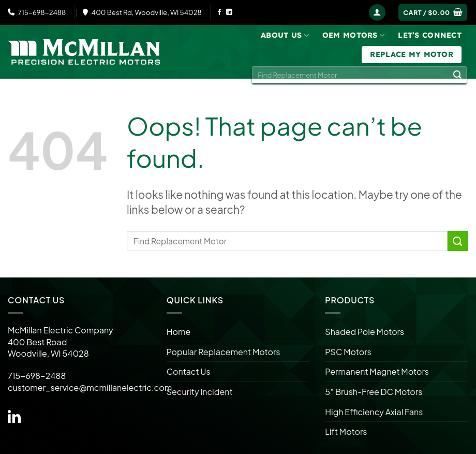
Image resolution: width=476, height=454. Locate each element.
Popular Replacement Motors (224, 352)
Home (179, 332)
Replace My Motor (412, 54)
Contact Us (189, 371)
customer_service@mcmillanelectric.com (90, 387)
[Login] (377, 13)
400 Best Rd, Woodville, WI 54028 (142, 12)
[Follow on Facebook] (219, 12)
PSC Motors (348, 352)
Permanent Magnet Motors (377, 371)
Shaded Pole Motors (365, 332)
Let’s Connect (430, 35)
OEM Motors (353, 35)
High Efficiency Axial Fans (374, 412)
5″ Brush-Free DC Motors (374, 392)
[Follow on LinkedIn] (229, 12)
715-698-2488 (37, 12)
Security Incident (200, 392)
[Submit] (457, 75)
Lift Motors (346, 431)
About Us (285, 35)
